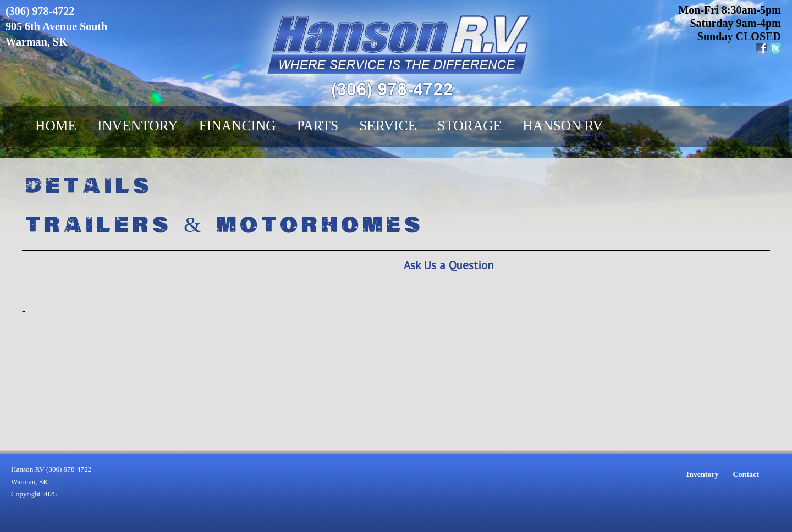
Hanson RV (563, 126)
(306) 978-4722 (40, 11)
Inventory (138, 126)
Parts (318, 126)
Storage (469, 126)
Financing (238, 126)
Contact (746, 475)
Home (56, 126)
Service (388, 126)
